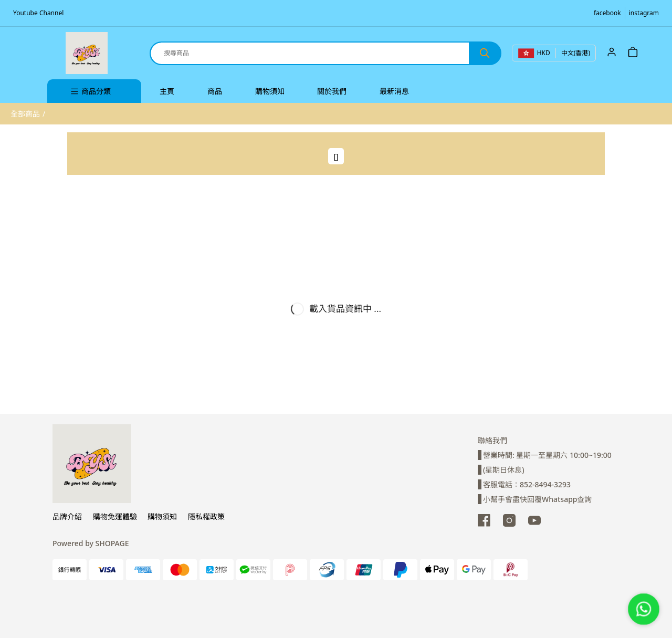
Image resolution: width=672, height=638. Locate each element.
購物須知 (162, 516)
